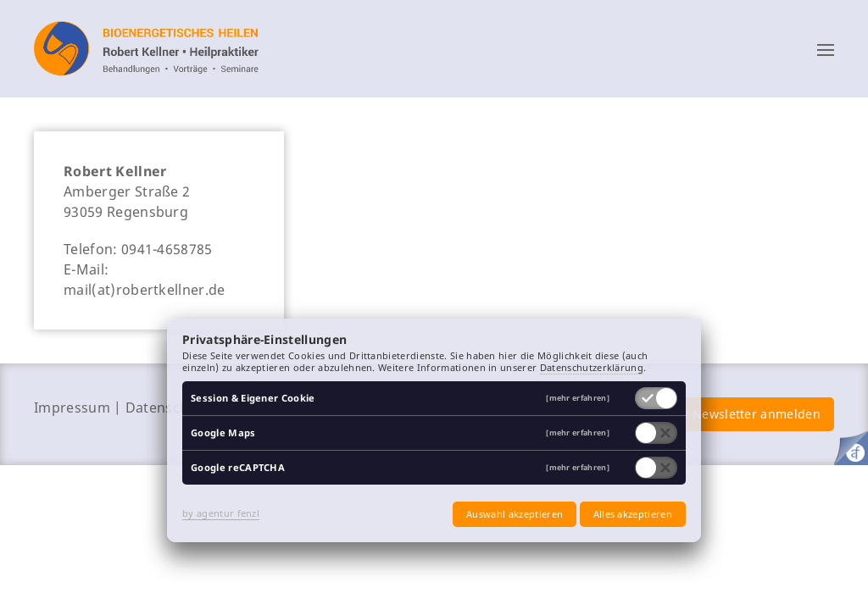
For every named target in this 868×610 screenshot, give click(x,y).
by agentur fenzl (221, 513)
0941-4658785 (167, 249)
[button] (826, 49)
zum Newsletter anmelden (742, 414)
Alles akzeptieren (633, 514)
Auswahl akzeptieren (515, 514)
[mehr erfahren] (578, 399)
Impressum (72, 408)
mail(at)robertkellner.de (145, 290)
